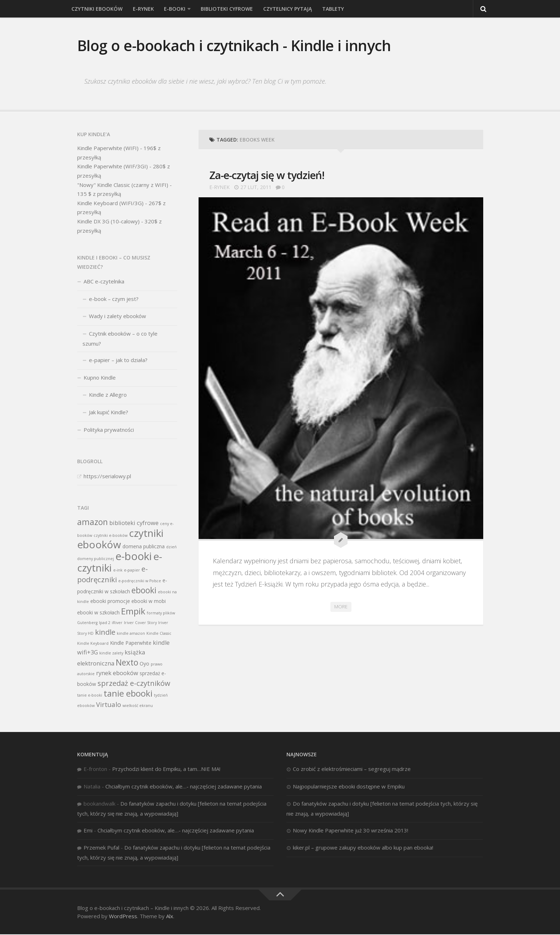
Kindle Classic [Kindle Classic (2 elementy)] (159, 634)
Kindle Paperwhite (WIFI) (108, 149)
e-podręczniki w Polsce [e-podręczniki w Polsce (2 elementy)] (140, 581)
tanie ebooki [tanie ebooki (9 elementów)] (128, 694)
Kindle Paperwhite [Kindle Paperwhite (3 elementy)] (131, 643)
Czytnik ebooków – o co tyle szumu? (120, 339)
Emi (88, 831)
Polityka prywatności (109, 430)
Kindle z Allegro (108, 395)
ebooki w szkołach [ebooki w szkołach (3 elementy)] (98, 613)
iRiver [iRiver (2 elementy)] (117, 623)
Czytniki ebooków (96, 9)
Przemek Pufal (101, 848)
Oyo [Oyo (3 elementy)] (144, 664)
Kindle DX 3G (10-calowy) (108, 222)
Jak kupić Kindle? (109, 412)
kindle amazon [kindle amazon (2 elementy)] (131, 634)
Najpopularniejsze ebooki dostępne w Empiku (349, 787)
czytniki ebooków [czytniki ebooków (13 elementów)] (120, 539)
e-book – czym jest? (114, 299)
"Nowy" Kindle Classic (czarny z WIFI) (123, 185)
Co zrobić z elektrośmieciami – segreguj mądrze (352, 770)
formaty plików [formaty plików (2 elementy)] (161, 613)
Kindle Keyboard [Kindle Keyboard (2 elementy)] (93, 644)
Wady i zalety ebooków (117, 317)
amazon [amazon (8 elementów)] (92, 522)
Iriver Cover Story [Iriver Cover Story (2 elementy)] (140, 623)
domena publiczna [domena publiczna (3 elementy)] (144, 547)
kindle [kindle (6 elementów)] (105, 632)
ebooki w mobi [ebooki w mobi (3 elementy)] (149, 602)
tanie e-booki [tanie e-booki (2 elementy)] (90, 696)
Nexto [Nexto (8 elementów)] (127, 663)
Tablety (329, 9)
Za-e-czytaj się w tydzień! (268, 176)
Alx (170, 916)
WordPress (123, 916)
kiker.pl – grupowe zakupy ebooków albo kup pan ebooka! (363, 848)
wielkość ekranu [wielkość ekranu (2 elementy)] (138, 706)
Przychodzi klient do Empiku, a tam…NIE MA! (166, 770)
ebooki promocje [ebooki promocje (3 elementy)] (110, 602)
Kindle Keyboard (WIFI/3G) (110, 203)
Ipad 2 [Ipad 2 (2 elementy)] (105, 623)
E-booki (173, 9)
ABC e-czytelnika (104, 282)
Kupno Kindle (100, 378)
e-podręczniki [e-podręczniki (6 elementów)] (112, 575)
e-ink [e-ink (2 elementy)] (118, 571)
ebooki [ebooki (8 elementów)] (144, 591)
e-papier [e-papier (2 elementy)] (132, 571)
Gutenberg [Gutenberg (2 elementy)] (87, 623)
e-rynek (142, 9)
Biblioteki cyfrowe (224, 9)
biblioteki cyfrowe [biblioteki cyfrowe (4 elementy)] (134, 523)
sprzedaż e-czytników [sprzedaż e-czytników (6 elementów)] (134, 683)
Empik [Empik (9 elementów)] (133, 611)
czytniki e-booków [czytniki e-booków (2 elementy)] (111, 536)
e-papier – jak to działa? (118, 361)
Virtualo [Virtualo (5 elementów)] (109, 705)
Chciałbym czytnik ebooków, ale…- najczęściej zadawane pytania (184, 787)
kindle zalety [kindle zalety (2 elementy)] (111, 654)
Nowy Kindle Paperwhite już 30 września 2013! (351, 831)
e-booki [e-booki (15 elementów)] (134, 556)
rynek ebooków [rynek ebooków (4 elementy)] (117, 674)
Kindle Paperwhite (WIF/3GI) (112, 167)
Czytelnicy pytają (284, 9)
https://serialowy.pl (107, 476)
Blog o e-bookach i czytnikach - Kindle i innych (236, 46)
